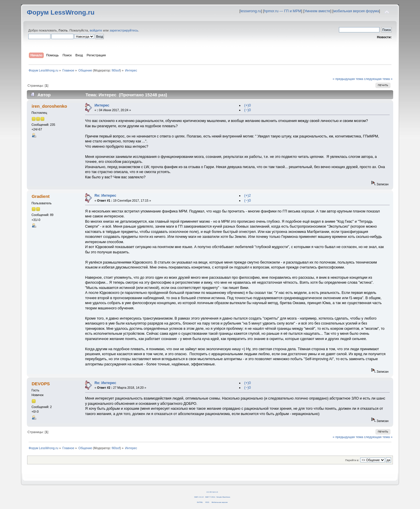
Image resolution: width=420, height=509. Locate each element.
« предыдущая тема (348, 79)
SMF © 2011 (210, 497)
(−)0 (247, 110)
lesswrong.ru (251, 11)
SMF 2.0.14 (199, 497)
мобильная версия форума (356, 11)
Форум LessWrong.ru (61, 12)
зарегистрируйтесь (124, 30)
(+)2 (247, 196)
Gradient (41, 196)
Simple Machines (223, 497)
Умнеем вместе (317, 11)
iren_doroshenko (49, 106)
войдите (96, 30)
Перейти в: (352, 460)
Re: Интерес (105, 196)
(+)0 (247, 105)
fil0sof (116, 70)
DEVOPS (41, 384)
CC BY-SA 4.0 (212, 492)
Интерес (102, 105)
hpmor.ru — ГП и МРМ (282, 11)
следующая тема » (378, 79)
